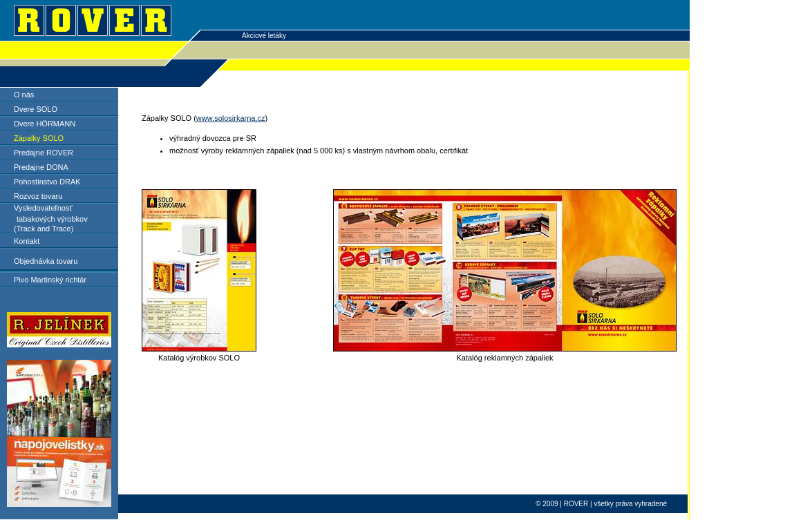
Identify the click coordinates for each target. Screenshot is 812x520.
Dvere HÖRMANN (45, 124)
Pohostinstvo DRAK (47, 182)
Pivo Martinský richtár (50, 280)
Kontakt (27, 241)
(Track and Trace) (44, 229)
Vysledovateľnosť (43, 208)
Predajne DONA (41, 167)
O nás (24, 95)
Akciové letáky (264, 36)
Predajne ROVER (44, 153)
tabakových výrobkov (52, 219)
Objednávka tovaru (46, 261)
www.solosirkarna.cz (231, 118)
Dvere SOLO (36, 109)
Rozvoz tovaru (38, 196)
